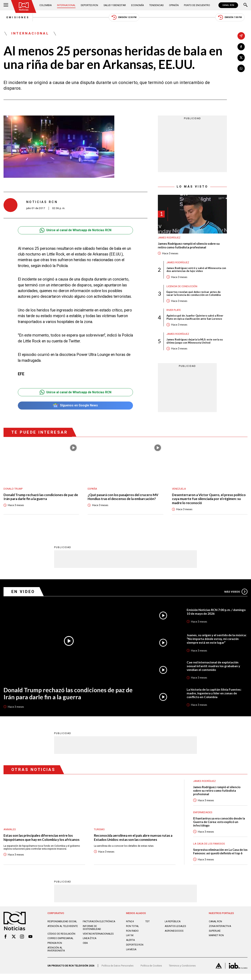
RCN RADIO (132, 934)
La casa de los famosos (209, 846)
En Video (24, 594)
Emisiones (15, 18)
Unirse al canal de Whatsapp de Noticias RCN (75, 231)
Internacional (66, 5)
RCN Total (133, 929)
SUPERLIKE (215, 934)
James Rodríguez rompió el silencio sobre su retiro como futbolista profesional (190, 246)
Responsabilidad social (62, 925)
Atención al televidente (63, 932)
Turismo (99, 832)
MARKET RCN (216, 939)
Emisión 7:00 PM (233, 18)
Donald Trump (13, 490)
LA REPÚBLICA (173, 925)
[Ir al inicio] (24, 7)
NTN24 (130, 925)
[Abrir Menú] (6, 5)
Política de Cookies (151, 972)
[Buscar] (246, 5)
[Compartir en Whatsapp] (241, 69)
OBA (85, 949)
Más (236, 594)
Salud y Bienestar (115, 5)
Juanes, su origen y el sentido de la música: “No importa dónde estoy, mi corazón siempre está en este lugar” (213, 641)
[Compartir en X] (241, 58)
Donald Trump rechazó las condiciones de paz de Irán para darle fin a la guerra (39, 499)
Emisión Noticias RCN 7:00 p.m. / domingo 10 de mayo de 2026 (217, 614)
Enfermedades (203, 815)
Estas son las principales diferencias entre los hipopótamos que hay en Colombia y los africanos (42, 840)
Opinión (174, 5)
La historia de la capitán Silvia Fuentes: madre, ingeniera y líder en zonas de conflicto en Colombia (215, 695)
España (93, 490)
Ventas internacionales (98, 940)
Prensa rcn (55, 949)
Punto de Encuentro (197, 5)
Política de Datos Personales (118, 972)
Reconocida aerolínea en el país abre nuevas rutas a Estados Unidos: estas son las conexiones (134, 840)
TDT (147, 925)
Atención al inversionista (56, 955)
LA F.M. (130, 939)
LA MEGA (131, 953)
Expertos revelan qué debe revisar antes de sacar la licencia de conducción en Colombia (194, 295)
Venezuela (179, 490)
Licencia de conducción (182, 287)
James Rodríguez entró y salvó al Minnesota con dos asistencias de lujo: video (196, 271)
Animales (10, 832)
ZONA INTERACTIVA (220, 929)
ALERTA (131, 943)
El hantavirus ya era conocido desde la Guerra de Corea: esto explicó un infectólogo (220, 824)
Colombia (46, 5)
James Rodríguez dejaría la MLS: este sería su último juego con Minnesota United (195, 343)
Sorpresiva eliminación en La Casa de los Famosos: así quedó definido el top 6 (220, 854)
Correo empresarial (61, 944)
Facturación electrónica (91, 926)
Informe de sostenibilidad (92, 934)
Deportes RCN (90, 5)
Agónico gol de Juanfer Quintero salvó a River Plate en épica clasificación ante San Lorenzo (195, 319)
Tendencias (156, 5)
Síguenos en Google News (75, 406)
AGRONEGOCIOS (174, 934)
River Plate (174, 311)
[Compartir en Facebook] (241, 47)
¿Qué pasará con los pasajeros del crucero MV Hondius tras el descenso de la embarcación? (124, 499)
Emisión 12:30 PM (124, 18)
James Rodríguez (169, 238)
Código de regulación (61, 940)
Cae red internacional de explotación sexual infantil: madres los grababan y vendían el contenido (214, 668)
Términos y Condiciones (182, 972)
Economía (138, 5)
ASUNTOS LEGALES (176, 929)
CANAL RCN (228, 5)
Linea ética (90, 944)
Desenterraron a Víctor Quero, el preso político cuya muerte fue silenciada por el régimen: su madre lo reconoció (210, 501)
